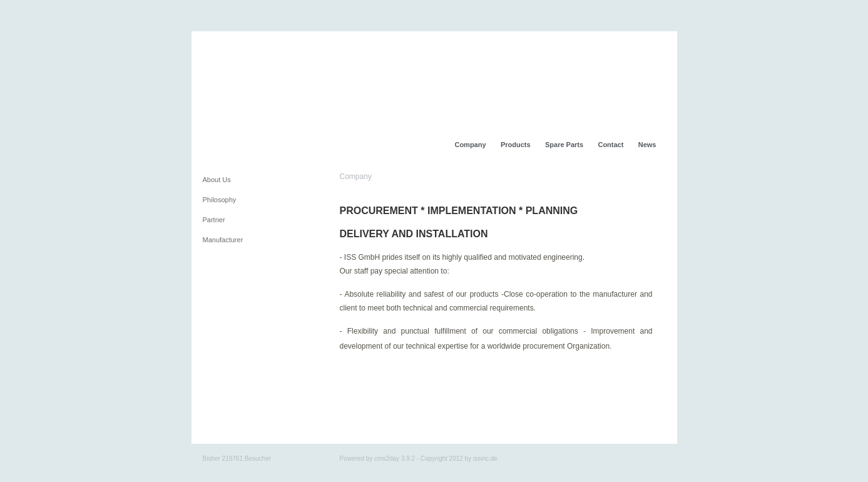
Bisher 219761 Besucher (237, 459)
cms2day (387, 459)
